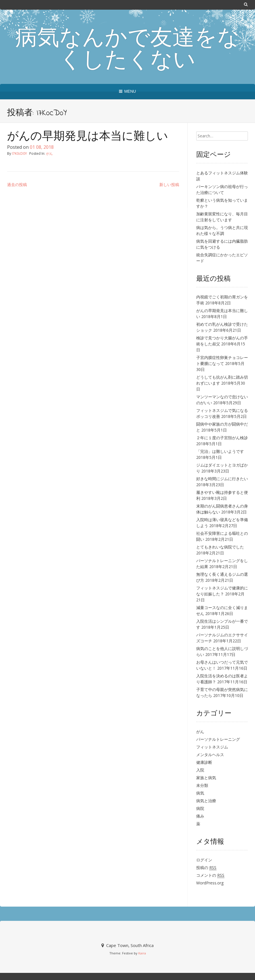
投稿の (206, 868)
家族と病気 (206, 778)
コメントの (210, 875)
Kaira (142, 953)
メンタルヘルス (210, 755)
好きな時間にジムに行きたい (222, 479)
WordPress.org (210, 883)
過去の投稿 (17, 184)
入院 (200, 770)
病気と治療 (206, 801)
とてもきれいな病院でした (220, 547)
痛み (200, 816)
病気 (200, 793)
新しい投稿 (169, 184)
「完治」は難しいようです (220, 451)
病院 (200, 808)
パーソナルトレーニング (218, 739)
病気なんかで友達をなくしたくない (127, 50)
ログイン (204, 860)
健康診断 (204, 762)
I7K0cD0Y (19, 153)
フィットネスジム (212, 747)
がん (49, 153)
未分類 (202, 785)
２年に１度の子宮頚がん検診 (222, 438)
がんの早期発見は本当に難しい (88, 137)
